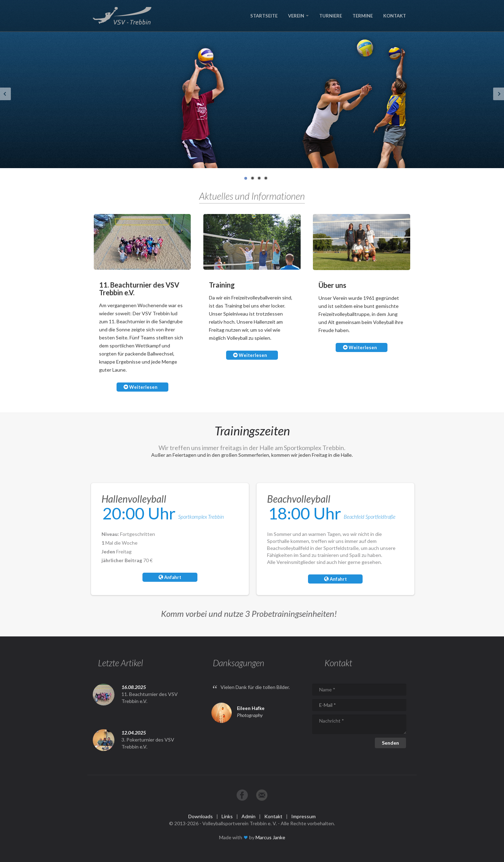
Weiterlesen (141, 387)
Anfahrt (170, 577)
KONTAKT (395, 16)
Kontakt (273, 816)
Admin (248, 816)
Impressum (303, 816)
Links (227, 816)
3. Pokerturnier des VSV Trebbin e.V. (148, 743)
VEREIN (298, 16)
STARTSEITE (264, 16)
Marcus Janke (270, 837)
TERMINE (363, 16)
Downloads (201, 816)
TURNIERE (331, 16)
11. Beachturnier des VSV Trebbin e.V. (150, 698)
